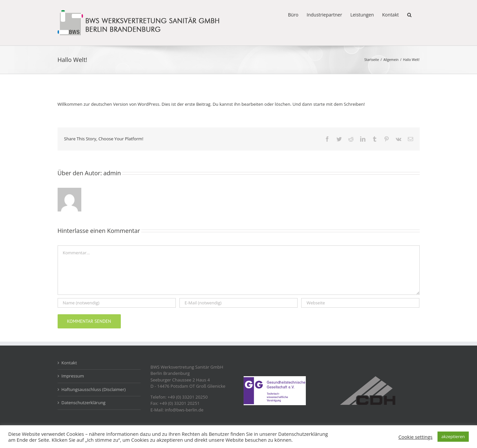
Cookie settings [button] (415, 437)
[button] (409, 14)
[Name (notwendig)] (117, 303)
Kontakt (69, 363)
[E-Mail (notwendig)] (238, 303)
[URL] (360, 303)
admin (112, 173)
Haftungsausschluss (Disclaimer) (94, 389)
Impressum (73, 376)
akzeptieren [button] (453, 436)
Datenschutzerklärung (84, 403)
